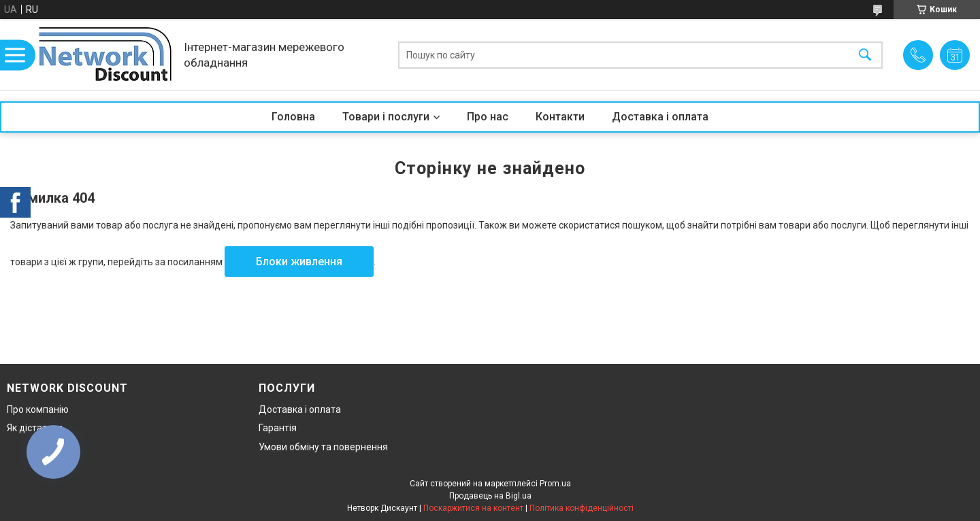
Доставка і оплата (660, 117)
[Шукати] (865, 55)
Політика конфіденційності (582, 508)
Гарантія (278, 428)
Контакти (560, 117)
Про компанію (38, 409)
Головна (293, 117)
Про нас (488, 117)
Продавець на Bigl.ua (490, 496)
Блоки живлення (299, 262)
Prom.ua (555, 484)
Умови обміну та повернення (323, 447)
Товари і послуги (386, 117)
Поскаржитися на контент (473, 508)
